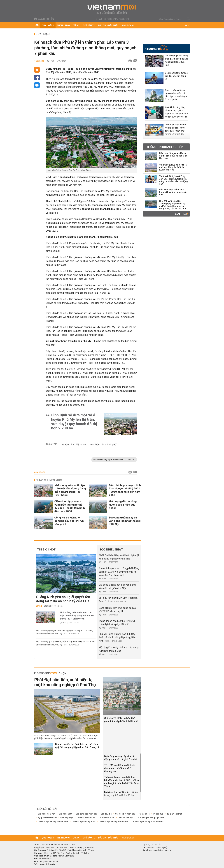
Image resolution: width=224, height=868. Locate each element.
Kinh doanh (128, 25)
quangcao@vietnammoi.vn (160, 850)
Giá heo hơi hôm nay (125, 814)
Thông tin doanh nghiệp (164, 147)
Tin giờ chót (46, 549)
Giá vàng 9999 (66, 814)
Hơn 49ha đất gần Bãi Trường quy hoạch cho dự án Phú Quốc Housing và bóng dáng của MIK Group (173, 205)
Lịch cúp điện (67, 818)
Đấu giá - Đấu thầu (108, 25)
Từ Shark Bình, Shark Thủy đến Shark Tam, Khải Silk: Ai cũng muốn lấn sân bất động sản (174, 180)
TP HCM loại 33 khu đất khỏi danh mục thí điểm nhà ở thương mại (120, 768)
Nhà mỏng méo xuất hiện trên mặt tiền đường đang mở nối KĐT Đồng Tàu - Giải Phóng (70, 490)
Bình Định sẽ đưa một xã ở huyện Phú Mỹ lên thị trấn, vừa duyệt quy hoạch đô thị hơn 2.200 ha (74, 422)
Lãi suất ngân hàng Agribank (150, 818)
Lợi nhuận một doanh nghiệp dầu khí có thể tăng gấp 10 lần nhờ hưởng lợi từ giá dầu (175, 129)
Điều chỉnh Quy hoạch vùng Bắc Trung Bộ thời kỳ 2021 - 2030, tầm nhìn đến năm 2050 (70, 506)
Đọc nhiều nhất (111, 549)
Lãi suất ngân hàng (86, 818)
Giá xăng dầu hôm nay (86, 814)
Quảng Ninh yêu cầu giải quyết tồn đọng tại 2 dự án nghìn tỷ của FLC (63, 599)
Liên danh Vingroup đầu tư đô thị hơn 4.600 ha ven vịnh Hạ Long (173, 156)
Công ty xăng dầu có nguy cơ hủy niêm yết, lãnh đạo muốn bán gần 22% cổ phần (177, 95)
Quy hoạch (48, 25)
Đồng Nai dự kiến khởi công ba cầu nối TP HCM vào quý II (69, 521)
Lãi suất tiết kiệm (106, 818)
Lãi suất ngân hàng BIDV (84, 822)
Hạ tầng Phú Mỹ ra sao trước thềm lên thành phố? (89, 445)
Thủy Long (39, 61)
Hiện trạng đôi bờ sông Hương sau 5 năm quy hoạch (123, 505)
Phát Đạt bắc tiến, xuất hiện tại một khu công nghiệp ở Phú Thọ (65, 682)
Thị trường (63, 25)
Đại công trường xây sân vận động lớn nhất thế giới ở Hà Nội (125, 521)
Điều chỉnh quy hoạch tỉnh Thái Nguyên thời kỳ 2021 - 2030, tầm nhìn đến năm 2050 (125, 490)
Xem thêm (182, 214)
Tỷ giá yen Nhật (174, 814)
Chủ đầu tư (89, 25)
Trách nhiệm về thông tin (45, 864)
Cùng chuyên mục (49, 480)
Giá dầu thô (106, 814)
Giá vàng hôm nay (47, 814)
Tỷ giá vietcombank (47, 818)
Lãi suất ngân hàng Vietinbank (113, 822)
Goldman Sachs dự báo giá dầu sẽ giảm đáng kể (176, 76)
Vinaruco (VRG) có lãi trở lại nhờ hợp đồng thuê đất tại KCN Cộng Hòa (173, 167)
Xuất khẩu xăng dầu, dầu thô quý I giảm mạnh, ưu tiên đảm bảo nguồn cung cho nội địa (176, 112)
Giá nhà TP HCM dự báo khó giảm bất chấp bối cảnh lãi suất (121, 720)
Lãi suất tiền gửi (125, 818)
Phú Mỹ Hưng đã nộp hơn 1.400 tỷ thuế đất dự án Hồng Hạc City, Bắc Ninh (117, 637)
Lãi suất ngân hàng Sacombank (53, 822)
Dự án (76, 25)
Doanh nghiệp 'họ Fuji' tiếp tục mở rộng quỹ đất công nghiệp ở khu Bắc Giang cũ (77, 746)
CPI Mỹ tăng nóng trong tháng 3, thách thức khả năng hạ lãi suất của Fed (177, 60)
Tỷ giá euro (144, 814)
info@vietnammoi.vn (49, 861)
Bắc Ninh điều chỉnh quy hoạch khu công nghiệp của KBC (173, 192)
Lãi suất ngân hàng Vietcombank (148, 822)
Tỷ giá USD (158, 814)
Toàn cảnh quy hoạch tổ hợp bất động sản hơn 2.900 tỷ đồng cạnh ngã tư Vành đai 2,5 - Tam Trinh (119, 572)
